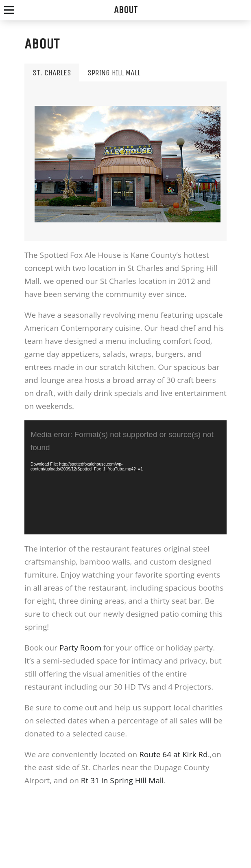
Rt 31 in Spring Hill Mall (122, 780)
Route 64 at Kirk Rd (174, 754)
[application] (125, 477)
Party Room (80, 648)
